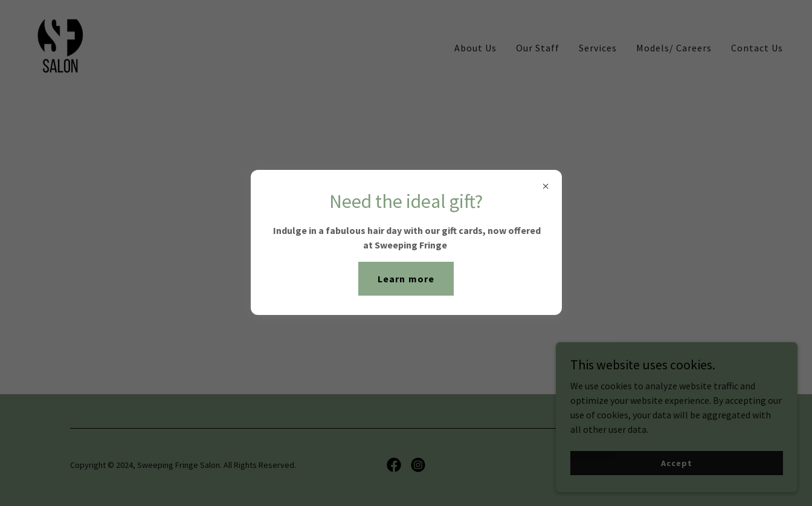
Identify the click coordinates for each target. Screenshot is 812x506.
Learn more (406, 279)
